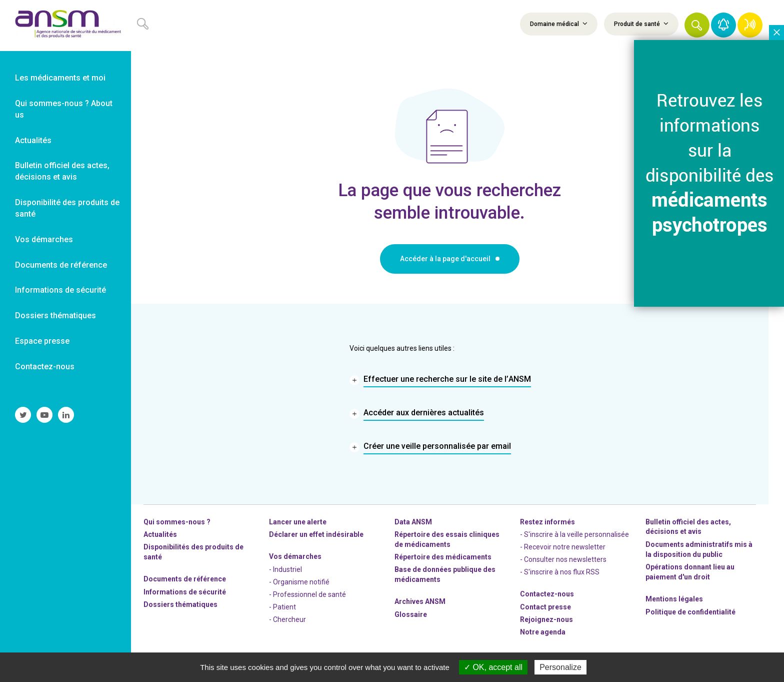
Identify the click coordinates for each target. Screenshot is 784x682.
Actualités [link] (33, 140)
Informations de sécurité (185, 592)
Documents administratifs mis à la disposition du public (699, 549)
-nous (546, 619)
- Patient (282, 607)
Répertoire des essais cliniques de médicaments (447, 539)
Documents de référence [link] (61, 265)
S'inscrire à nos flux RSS (562, 572)
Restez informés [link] (547, 522)
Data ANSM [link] (413, 522)
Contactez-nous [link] (45, 367)
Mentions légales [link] (674, 599)
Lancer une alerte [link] (298, 522)
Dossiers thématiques (180, 604)
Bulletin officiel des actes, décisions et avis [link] (62, 171)
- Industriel (285, 569)
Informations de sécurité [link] (60, 290)
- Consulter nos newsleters (563, 559)
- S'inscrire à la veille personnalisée (574, 534)
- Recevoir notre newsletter (563, 547)
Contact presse (545, 607)
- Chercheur (287, 619)
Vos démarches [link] (44, 239)
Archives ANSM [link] (420, 601)
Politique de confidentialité (690, 612)
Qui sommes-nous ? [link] (177, 522)
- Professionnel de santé (307, 594)
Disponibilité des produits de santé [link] (67, 208)
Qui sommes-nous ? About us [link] (64, 109)
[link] (65, 26)
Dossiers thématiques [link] (55, 315)
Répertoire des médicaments (443, 557)
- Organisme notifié (299, 582)
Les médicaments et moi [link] (60, 78)
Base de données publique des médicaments (445, 574)
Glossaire (411, 614)
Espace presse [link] (42, 341)
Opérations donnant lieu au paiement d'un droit (690, 572)
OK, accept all (493, 667)
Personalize (560, 667)
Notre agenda (543, 632)
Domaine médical (559, 24)
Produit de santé (641, 24)
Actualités (160, 534)
